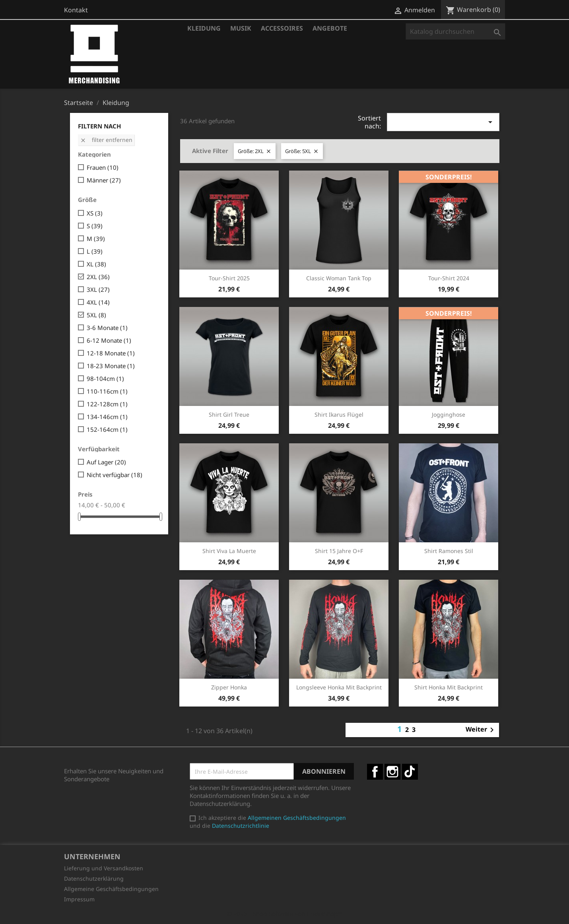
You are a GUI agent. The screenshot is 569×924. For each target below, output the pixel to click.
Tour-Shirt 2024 (449, 278)
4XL (98, 302)
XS (95, 213)
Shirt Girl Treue (229, 414)
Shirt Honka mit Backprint (449, 687)
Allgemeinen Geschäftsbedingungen (297, 818)
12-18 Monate (111, 353)
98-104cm (105, 379)
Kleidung (204, 28)
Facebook (375, 772)
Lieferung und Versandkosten (104, 868)
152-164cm (107, 429)
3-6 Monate (107, 328)
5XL (96, 315)
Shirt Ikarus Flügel (339, 414)
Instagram (392, 772)
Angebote (330, 28)
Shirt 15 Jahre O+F (339, 551)
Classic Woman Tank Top (339, 278)
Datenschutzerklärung (94, 878)
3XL (98, 289)
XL (96, 264)
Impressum (79, 899)
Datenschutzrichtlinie (241, 826)
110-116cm (107, 391)
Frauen (103, 167)
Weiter (481, 730)
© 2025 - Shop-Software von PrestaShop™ (285, 914)
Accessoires (282, 28)
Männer (104, 180)
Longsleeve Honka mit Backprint (339, 687)
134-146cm (107, 417)
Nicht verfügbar (115, 475)
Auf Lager (106, 462)
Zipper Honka (229, 687)
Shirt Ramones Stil (449, 551)
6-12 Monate (109, 340)
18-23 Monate (111, 366)
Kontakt (76, 10)
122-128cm (107, 404)
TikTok (410, 772)
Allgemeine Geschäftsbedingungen (111, 889)
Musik (241, 28)
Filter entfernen (106, 140)
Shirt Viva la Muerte (229, 551)
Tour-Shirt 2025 (229, 278)
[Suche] (455, 31)
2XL (98, 277)
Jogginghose (449, 414)
